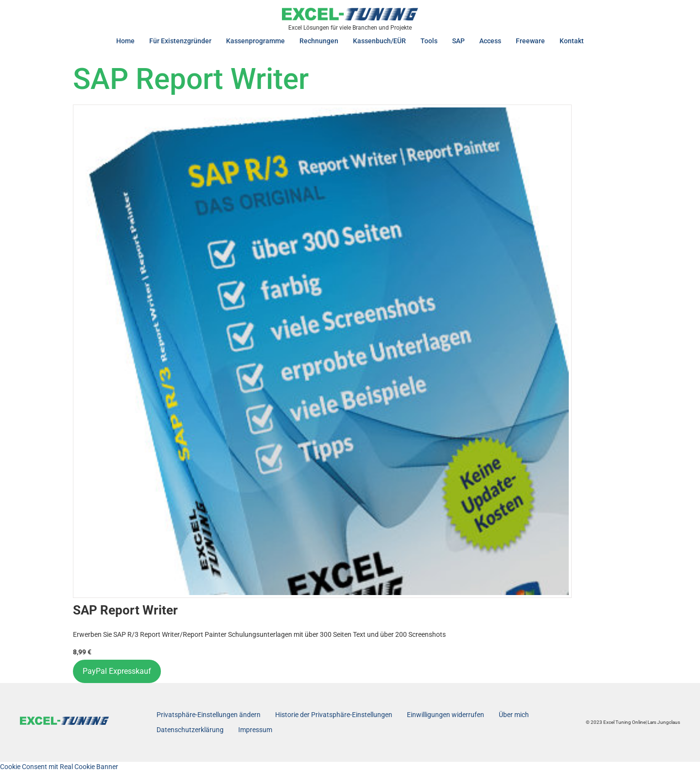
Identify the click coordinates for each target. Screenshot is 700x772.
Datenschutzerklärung (190, 730)
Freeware (530, 41)
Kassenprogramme (255, 41)
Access (490, 41)
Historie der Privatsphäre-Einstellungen (334, 715)
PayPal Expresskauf (117, 671)
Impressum (255, 730)
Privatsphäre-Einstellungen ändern (209, 715)
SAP (458, 41)
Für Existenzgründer (180, 41)
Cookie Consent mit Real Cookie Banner (59, 767)
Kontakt (572, 41)
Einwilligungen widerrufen (446, 715)
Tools (429, 41)
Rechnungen (319, 41)
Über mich (514, 715)
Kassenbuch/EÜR (379, 41)
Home (125, 41)
